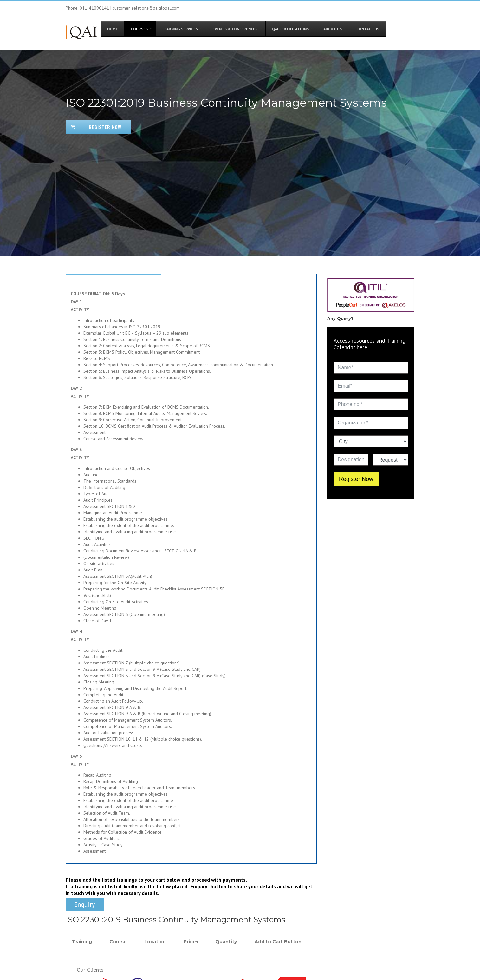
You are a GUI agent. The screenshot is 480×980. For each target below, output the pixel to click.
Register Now (356, 479)
